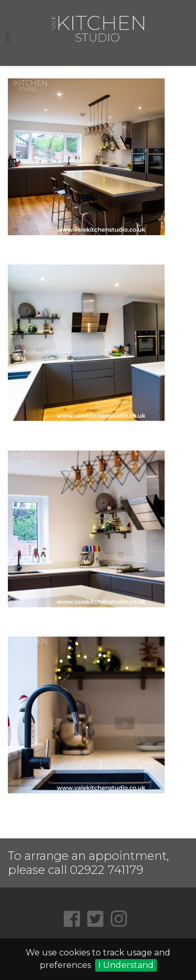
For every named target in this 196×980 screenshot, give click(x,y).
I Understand (126, 965)
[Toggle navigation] (8, 38)
